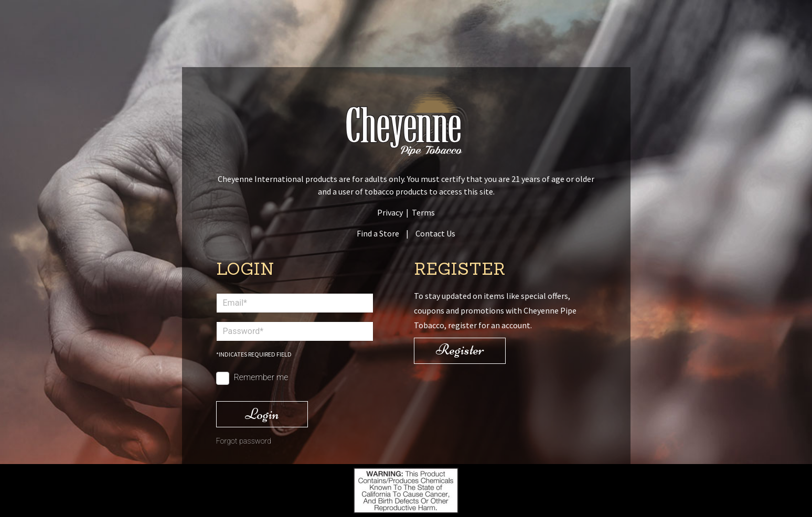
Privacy (390, 212)
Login (262, 414)
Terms (423, 212)
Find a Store (378, 233)
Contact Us (435, 233)
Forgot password (244, 441)
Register (460, 349)
